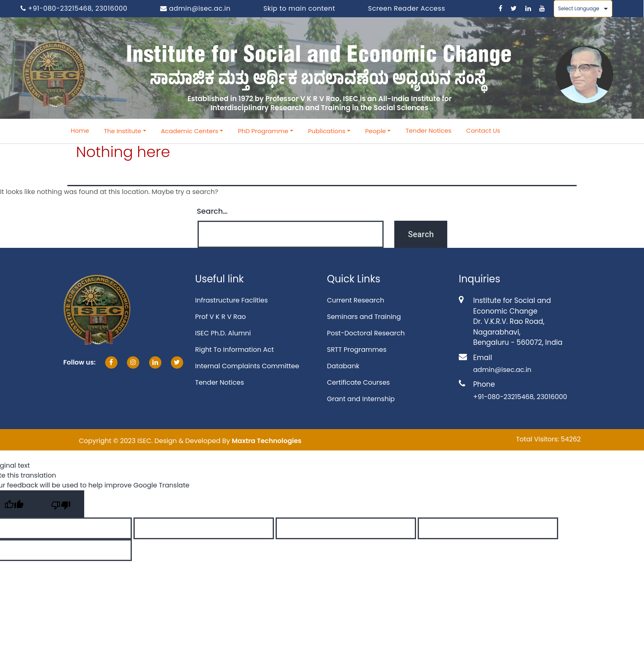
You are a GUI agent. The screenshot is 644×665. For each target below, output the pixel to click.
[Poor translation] (61, 504)
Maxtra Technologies (267, 441)
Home (80, 130)
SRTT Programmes (357, 350)
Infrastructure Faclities (231, 300)
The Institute (123, 131)
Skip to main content (299, 8)
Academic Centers (190, 131)
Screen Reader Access (407, 8)
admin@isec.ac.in (195, 8)
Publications (327, 131)
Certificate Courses (358, 382)
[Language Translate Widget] (583, 9)
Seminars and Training (364, 317)
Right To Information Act (235, 350)
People (376, 131)
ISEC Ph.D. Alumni (223, 333)
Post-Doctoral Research (366, 333)
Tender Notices (428, 130)
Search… (212, 211)
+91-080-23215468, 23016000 (74, 8)
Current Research (355, 300)
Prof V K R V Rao (221, 317)
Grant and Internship (361, 399)
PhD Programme (263, 131)
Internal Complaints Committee (247, 366)
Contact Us (483, 130)
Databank (343, 366)
